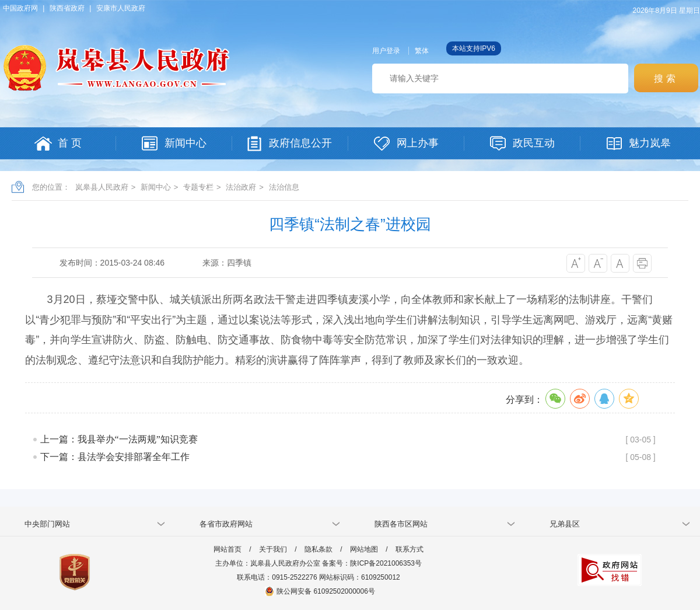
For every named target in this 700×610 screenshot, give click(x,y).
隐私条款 (318, 549)
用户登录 (386, 51)
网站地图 (364, 549)
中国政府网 (20, 8)
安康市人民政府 (121, 8)
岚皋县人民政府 (102, 187)
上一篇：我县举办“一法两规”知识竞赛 (119, 439)
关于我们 (273, 549)
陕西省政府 (67, 8)
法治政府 (241, 187)
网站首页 (228, 549)
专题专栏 (198, 187)
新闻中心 (156, 187)
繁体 (422, 51)
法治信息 (284, 187)
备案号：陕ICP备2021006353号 (372, 563)
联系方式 (409, 549)
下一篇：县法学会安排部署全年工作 (115, 457)
